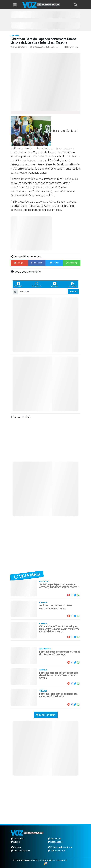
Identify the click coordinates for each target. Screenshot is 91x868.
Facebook (18, 284)
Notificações (55, 842)
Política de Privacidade (60, 847)
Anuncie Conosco (20, 851)
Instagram (36, 284)
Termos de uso (56, 851)
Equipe (15, 842)
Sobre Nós (17, 839)
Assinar (73, 292)
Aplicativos (54, 839)
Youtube (54, 284)
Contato (16, 847)
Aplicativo (72, 284)
